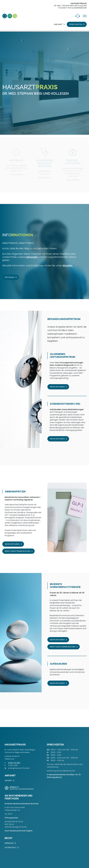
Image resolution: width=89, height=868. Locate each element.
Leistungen (32, 257)
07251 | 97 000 (14, 763)
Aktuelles (67, 266)
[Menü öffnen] (83, 16)
